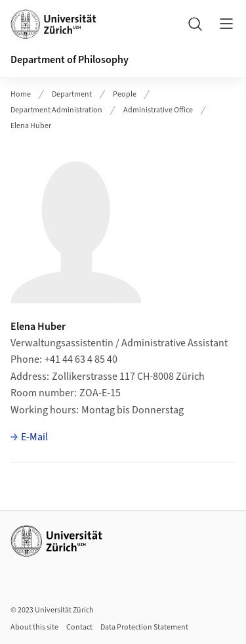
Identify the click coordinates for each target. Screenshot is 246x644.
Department (72, 94)
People (125, 94)
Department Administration (56, 110)
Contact (79, 627)
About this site (34, 627)
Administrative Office (158, 110)
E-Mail (34, 437)
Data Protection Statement (144, 627)
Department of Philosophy (70, 60)
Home (21, 94)
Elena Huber (31, 126)
